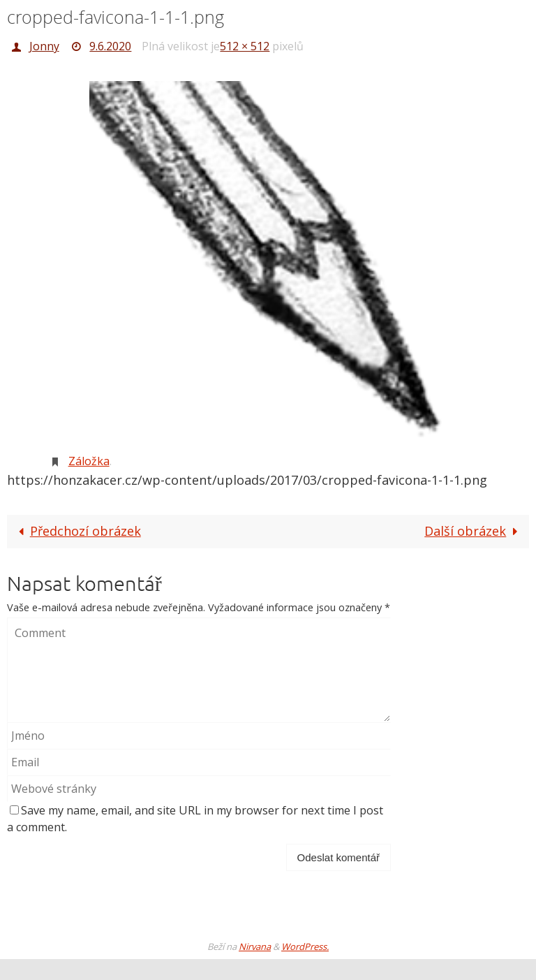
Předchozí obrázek (76, 531)
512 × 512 (245, 46)
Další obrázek (474, 531)
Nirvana (255, 946)
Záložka (89, 461)
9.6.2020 (110, 46)
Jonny (44, 46)
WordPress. (305, 946)
